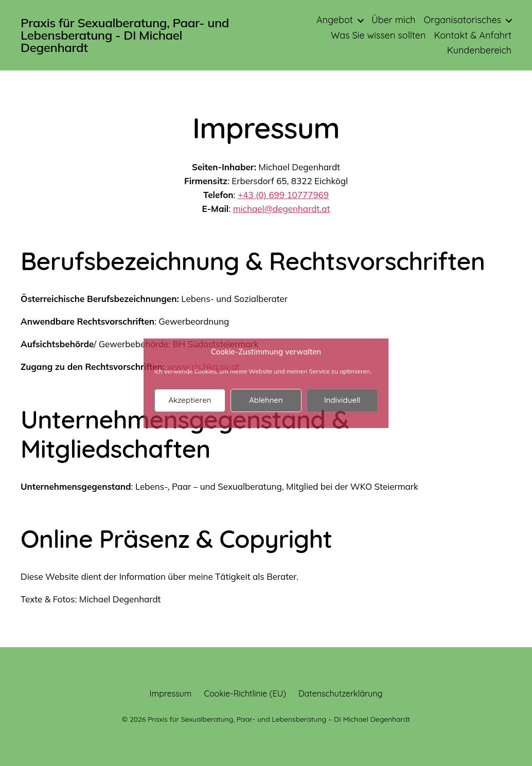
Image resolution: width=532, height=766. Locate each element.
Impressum (171, 693)
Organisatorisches (462, 20)
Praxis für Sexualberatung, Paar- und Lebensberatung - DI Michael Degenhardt (125, 35)
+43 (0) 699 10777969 (283, 195)
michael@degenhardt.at (282, 209)
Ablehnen (266, 400)
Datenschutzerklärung (340, 693)
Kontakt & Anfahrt (473, 35)
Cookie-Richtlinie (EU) (245, 693)
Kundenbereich (479, 50)
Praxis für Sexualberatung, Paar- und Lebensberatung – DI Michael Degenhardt (279, 719)
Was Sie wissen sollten (378, 35)
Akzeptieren (190, 400)
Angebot (335, 20)
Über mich (394, 20)
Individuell (342, 400)
